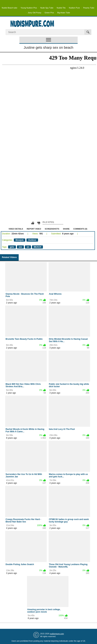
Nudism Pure (74, 8)
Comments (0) (80, 229)
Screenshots (52, 229)
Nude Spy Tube (47, 8)
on (28, 247)
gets (12, 247)
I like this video (33, 223)
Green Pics (49, 13)
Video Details (16, 229)
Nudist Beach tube (10, 8)
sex (20, 247)
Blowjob (20, 240)
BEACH (37, 247)
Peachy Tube (89, 8)
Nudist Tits (61, 8)
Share (66, 229)
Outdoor (32, 240)
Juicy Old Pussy (34, 13)
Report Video (34, 229)
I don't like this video (39, 223)
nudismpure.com (57, 634)
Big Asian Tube (64, 13)
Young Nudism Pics (29, 8)
